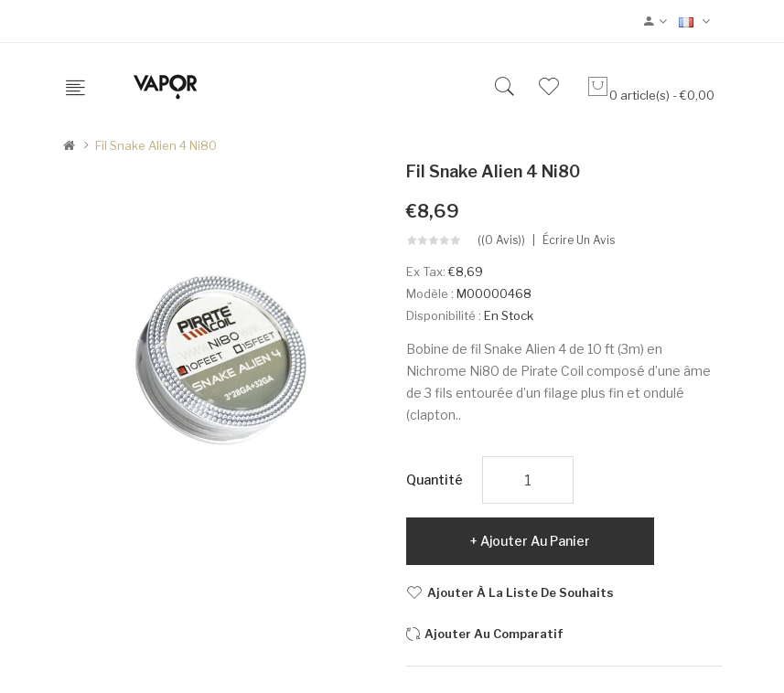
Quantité (435, 480)
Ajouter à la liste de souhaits (521, 592)
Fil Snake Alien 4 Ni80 (156, 145)
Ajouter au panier (535, 541)
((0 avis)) (501, 240)
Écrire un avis (579, 240)
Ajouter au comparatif (494, 634)
